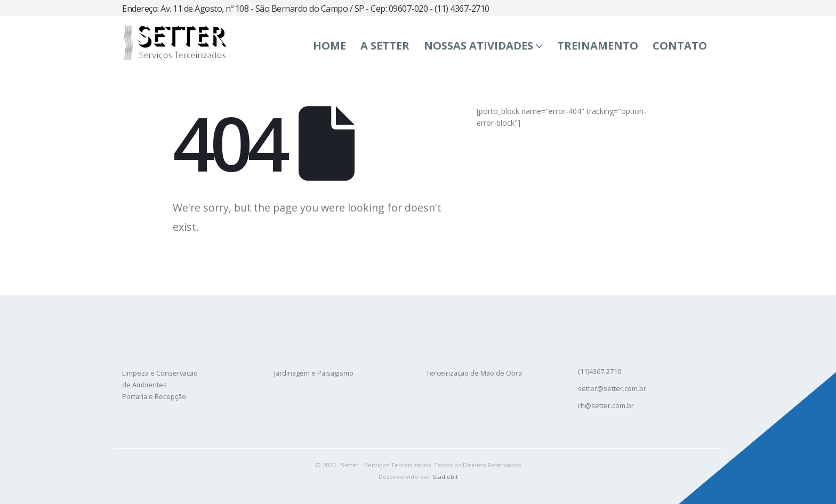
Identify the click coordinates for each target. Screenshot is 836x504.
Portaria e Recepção (154, 397)
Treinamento (598, 46)
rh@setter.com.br (606, 406)
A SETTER (385, 46)
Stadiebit (445, 477)
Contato (680, 46)
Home (329, 46)
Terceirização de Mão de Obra (474, 373)
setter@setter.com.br (612, 389)
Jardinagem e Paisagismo (314, 373)
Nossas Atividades (479, 46)
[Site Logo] (174, 42)
